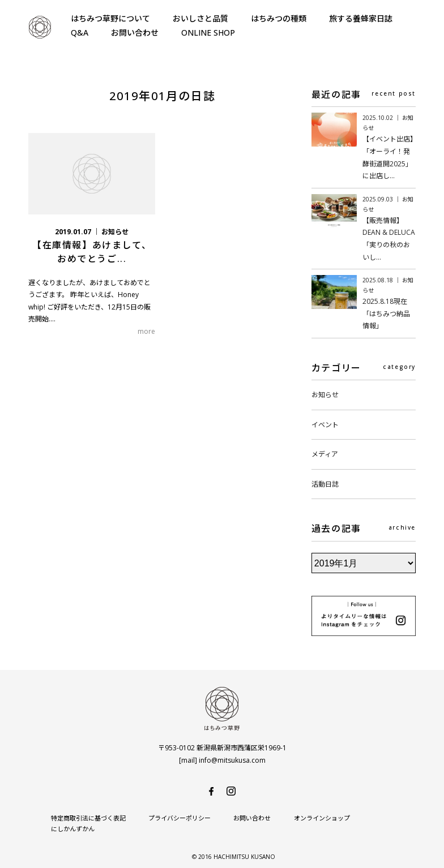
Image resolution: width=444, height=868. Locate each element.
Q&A (80, 33)
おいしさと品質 (200, 18)
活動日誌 (325, 484)
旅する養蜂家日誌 (361, 18)
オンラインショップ (321, 818)
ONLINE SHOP (208, 33)
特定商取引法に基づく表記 (88, 818)
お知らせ (325, 395)
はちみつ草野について (110, 18)
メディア (325, 454)
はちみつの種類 (279, 18)
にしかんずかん (394, 818)
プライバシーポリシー (180, 818)
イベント (325, 425)
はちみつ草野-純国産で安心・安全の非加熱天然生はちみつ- (40, 27)
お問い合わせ (135, 33)
